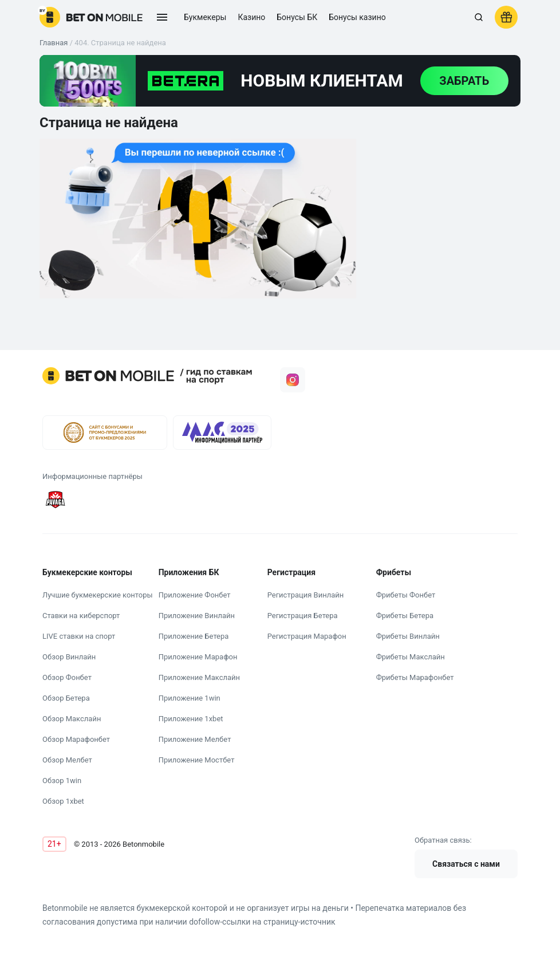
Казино (251, 17)
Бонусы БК (297, 17)
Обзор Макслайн (72, 719)
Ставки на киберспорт (81, 616)
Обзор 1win (62, 781)
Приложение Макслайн (199, 677)
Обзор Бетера (66, 698)
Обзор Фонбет (67, 677)
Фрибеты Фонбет (406, 595)
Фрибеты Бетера (405, 616)
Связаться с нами (466, 864)
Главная (54, 43)
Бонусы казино (357, 17)
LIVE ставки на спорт (79, 636)
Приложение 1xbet (191, 719)
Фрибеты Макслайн (411, 657)
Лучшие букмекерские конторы (98, 595)
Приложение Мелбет (195, 739)
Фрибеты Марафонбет (415, 677)
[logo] (91, 17)
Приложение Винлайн (197, 616)
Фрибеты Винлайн (408, 636)
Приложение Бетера (194, 636)
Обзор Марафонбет (76, 739)
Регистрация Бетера (303, 616)
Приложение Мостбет (197, 760)
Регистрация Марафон (307, 636)
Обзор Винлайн (69, 657)
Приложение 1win (190, 698)
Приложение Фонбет (195, 595)
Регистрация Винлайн (306, 595)
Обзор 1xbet (63, 801)
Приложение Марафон (198, 657)
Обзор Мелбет (67, 760)
